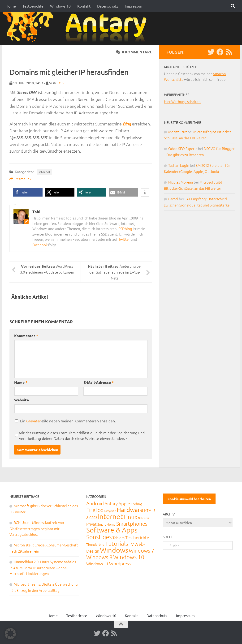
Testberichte (33, 6)
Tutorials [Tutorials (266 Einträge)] (117, 543)
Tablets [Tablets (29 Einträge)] (119, 537)
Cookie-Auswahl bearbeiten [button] (189, 499)
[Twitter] (211, 52)
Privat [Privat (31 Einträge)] (91, 524)
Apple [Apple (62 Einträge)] (124, 503)
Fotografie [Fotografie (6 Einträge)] (110, 511)
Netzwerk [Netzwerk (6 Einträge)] (144, 518)
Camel (173, 199)
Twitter (124, 239)
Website (22, 400)
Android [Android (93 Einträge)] (95, 503)
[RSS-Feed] (229, 52)
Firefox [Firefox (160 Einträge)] (95, 510)
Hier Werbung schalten (182, 101)
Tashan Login (179, 165)
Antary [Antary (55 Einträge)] (111, 503)
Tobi (61, 83)
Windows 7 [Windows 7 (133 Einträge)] (141, 550)
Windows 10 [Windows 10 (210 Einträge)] (129, 557)
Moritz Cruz (178, 132)
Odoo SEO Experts (183, 148)
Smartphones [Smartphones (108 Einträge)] (132, 524)
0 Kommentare (134, 52)
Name (21, 382)
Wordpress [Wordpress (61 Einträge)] (120, 563)
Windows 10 (60, 6)
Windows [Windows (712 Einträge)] (114, 550)
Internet (44, 172)
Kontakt (84, 6)
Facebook (40, 245)
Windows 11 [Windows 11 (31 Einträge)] (97, 564)
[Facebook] (220, 52)
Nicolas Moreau (181, 182)
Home (11, 6)
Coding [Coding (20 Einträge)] (136, 504)
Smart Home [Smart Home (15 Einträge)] (106, 524)
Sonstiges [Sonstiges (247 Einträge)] (99, 537)
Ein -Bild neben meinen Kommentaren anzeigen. (68, 421)
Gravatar (33, 421)
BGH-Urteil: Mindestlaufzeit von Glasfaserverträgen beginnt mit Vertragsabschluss (37, 528)
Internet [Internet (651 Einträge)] (110, 516)
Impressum (134, 6)
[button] (28, 192)
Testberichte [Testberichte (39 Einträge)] (137, 537)
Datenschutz (108, 6)
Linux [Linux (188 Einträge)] (130, 517)
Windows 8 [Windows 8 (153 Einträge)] (99, 557)
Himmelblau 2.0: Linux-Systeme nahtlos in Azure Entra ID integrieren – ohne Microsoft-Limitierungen (43, 568)
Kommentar (26, 336)
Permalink (20, 179)
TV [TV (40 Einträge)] (131, 544)
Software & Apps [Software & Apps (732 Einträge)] (112, 530)
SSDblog (125, 229)
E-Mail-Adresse (99, 382)
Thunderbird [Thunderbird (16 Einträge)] (95, 544)
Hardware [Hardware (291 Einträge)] (130, 509)
